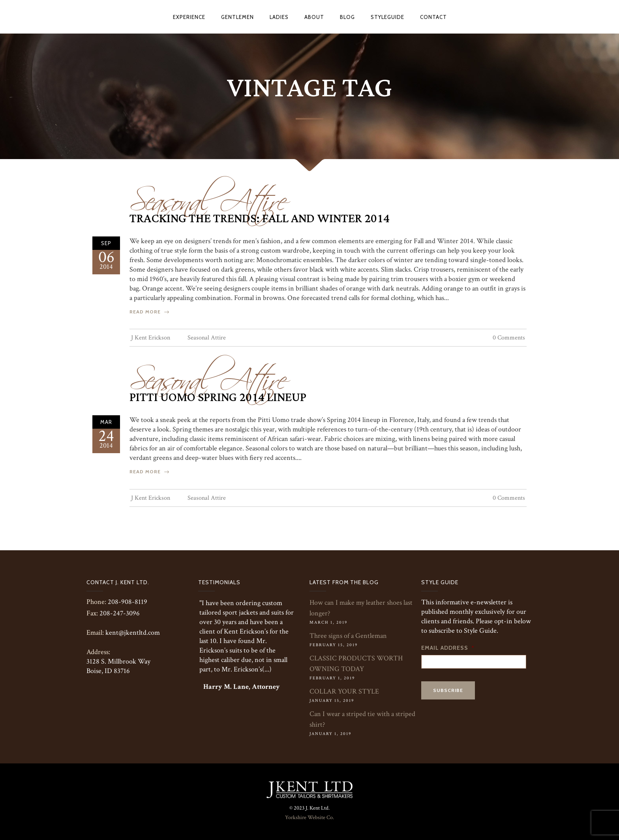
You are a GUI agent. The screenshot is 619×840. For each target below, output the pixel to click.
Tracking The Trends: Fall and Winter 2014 (260, 219)
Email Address (448, 648)
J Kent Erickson (151, 338)
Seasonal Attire (208, 196)
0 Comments (509, 338)
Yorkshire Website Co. (309, 817)
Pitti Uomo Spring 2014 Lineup (218, 397)
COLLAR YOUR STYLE (344, 691)
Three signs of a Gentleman (348, 636)
